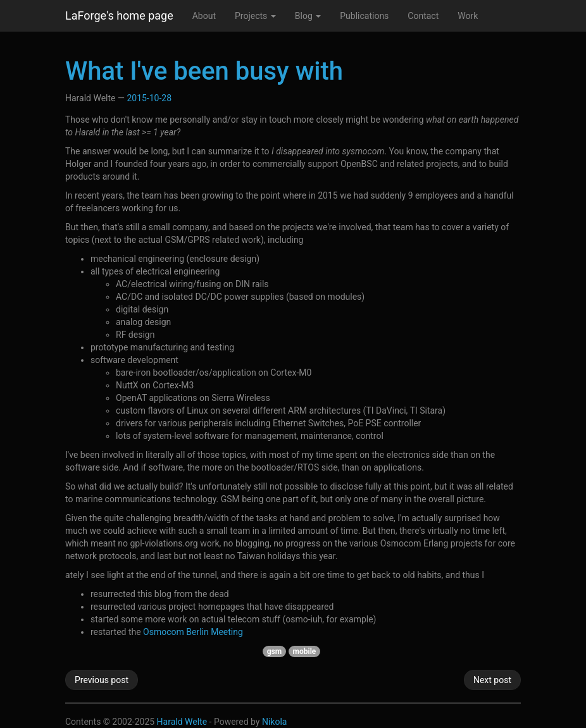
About (204, 16)
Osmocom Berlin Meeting (193, 632)
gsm (274, 651)
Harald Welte (182, 722)
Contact (423, 16)
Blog (308, 16)
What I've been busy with (204, 71)
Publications (364, 16)
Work (468, 16)
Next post (492, 680)
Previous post (102, 680)
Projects (255, 16)
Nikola (275, 722)
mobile (305, 651)
